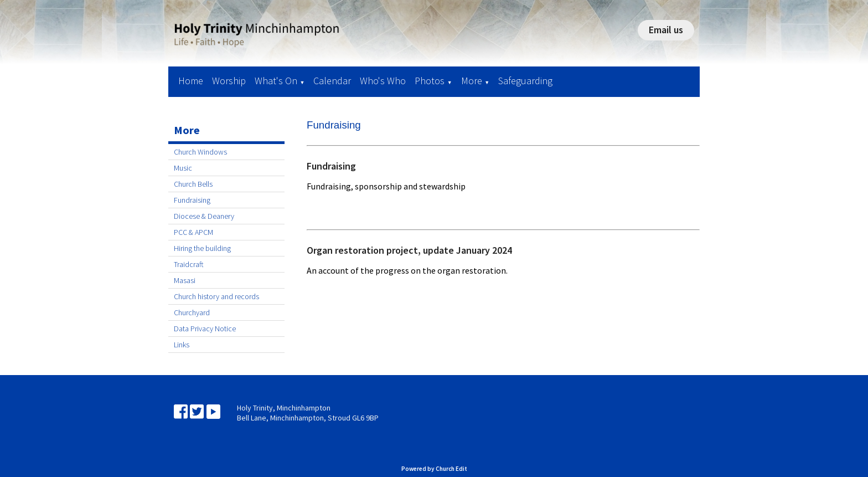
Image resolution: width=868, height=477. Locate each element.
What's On (276, 81)
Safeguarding (525, 81)
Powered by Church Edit (434, 469)
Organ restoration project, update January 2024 (409, 250)
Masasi (185, 280)
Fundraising (192, 200)
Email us (666, 30)
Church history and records (216, 296)
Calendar (332, 81)
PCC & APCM (193, 232)
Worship (229, 81)
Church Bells (193, 184)
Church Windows (200, 152)
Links (182, 345)
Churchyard (192, 312)
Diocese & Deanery (204, 216)
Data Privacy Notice (205, 329)
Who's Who (383, 81)
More (472, 81)
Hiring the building (202, 248)
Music (183, 168)
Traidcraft (189, 264)
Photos (430, 81)
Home (191, 81)
